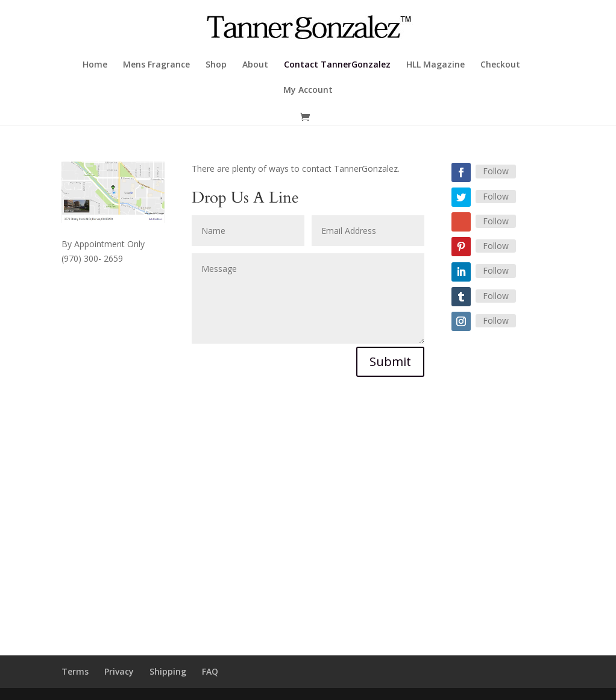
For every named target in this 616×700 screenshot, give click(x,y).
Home (95, 65)
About (255, 65)
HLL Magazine (435, 65)
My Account (308, 90)
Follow (496, 171)
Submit (390, 361)
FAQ (210, 671)
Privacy (119, 671)
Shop (216, 65)
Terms (75, 671)
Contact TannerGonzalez (337, 65)
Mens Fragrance (156, 65)
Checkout (500, 65)
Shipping (168, 671)
